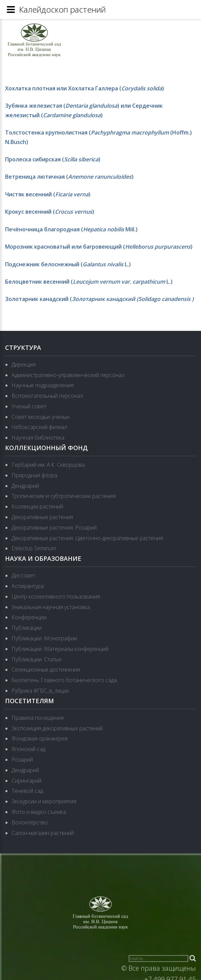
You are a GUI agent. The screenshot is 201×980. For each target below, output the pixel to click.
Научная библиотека (38, 438)
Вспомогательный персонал (47, 396)
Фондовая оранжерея (39, 738)
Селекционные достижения (46, 670)
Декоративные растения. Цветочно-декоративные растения (87, 538)
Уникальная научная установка (51, 607)
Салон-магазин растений (43, 833)
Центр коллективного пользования (56, 596)
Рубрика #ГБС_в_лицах (40, 691)
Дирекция (24, 364)
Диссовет (23, 575)
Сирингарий (26, 781)
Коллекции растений (37, 506)
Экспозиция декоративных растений (57, 728)
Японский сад (28, 749)
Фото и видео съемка (39, 812)
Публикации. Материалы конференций (60, 649)
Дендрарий (25, 486)
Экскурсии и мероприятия (44, 801)
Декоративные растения (42, 517)
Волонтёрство (30, 822)
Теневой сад (27, 791)
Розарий (22, 760)
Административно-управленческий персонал (68, 375)
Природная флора (34, 475)
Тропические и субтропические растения (64, 496)
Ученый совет (29, 406)
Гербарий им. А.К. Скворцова (48, 465)
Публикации (27, 628)
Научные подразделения (43, 385)
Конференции (29, 617)
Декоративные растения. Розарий (54, 528)
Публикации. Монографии (44, 638)
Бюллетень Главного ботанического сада (64, 680)
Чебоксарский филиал (39, 427)
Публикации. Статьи (36, 659)
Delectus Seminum (34, 548)
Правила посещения (38, 718)
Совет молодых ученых (41, 417)
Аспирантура (28, 586)
